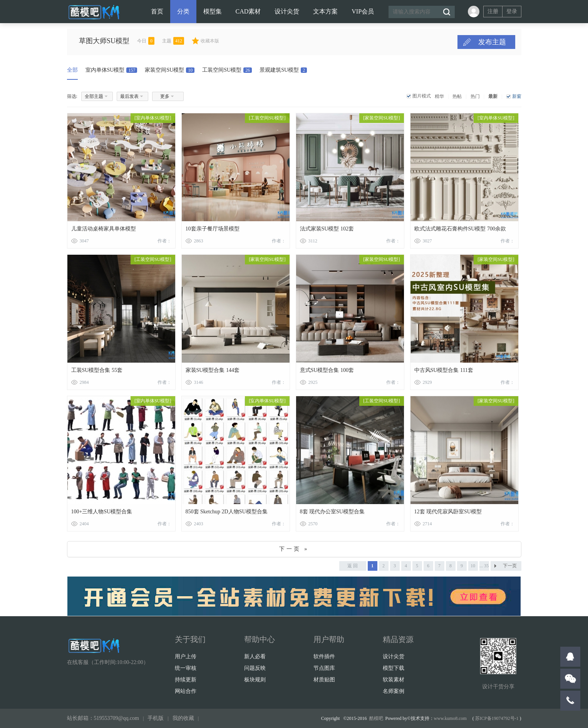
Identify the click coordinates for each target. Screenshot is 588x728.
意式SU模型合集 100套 (327, 370)
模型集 (213, 11)
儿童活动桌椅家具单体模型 (104, 229)
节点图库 (324, 668)
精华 (439, 96)
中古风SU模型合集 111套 (444, 370)
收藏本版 (225, 41)
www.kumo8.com (450, 718)
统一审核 (186, 668)
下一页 (510, 566)
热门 (475, 96)
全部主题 (94, 96)
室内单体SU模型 (111, 70)
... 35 (484, 566)
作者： (164, 241)
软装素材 (394, 680)
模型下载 (394, 668)
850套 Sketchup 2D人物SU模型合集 (227, 512)
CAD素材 (248, 11)
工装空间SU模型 (227, 70)
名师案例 (394, 691)
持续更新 (186, 680)
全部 (72, 70)
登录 (512, 11)
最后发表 (129, 96)
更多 (165, 96)
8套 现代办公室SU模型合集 (332, 512)
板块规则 (255, 680)
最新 (493, 96)
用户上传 (186, 657)
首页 (157, 11)
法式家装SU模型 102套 (327, 229)
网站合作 (186, 691)
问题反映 (255, 668)
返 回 (353, 566)
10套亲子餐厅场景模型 (213, 229)
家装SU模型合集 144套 (213, 370)
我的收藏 (183, 718)
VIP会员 (363, 11)
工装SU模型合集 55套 (97, 370)
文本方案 (325, 11)
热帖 (457, 96)
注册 (493, 11)
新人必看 (255, 657)
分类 (183, 11)
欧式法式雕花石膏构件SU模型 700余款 (460, 229)
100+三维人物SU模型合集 (102, 512)
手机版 (156, 718)
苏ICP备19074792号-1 (497, 718)
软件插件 (324, 657)
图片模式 (422, 96)
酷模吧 (376, 718)
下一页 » (294, 549)
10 (473, 566)
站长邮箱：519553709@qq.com (103, 718)
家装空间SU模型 (170, 70)
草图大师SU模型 (120, 41)
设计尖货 (287, 11)
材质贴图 (324, 680)
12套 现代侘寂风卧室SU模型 (448, 512)
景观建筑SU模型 (283, 70)
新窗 (517, 96)
